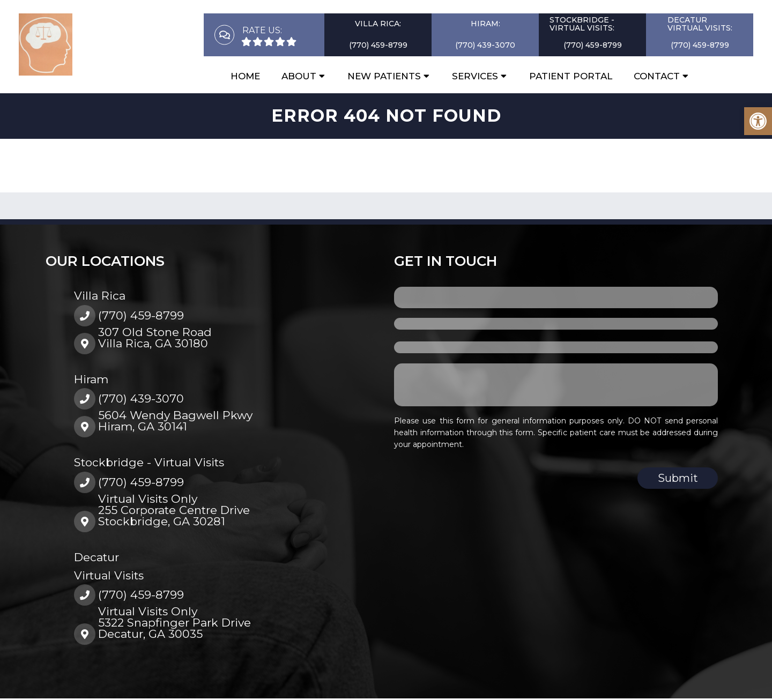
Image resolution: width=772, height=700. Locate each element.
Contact (657, 76)
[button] (758, 121)
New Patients (384, 76)
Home (245, 76)
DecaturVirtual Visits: (700, 24)
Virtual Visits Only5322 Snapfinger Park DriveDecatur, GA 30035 (175, 623)
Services (475, 76)
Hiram (91, 379)
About (299, 76)
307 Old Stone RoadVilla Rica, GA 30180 (155, 338)
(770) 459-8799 (378, 45)
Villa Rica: (378, 24)
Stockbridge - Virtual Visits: (582, 24)
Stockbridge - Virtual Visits (149, 462)
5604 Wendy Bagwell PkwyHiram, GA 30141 (175, 421)
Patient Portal (571, 76)
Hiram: (485, 24)
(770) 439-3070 (485, 45)
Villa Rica (100, 296)
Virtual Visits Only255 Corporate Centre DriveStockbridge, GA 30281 (174, 510)
